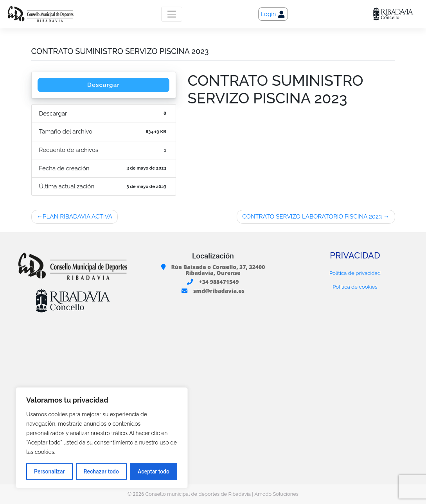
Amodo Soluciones (276, 494)
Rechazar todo (101, 471)
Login (273, 14)
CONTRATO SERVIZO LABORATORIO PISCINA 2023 (312, 217)
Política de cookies (355, 287)
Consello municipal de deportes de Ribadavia (198, 494)
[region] (102, 438)
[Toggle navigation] (172, 14)
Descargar (103, 85)
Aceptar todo (154, 471)
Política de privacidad (355, 273)
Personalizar (49, 471)
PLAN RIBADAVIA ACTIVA (77, 217)
